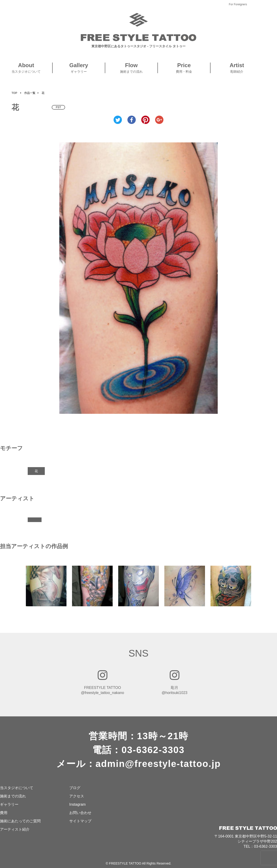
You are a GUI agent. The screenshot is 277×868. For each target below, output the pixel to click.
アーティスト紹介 (15, 829)
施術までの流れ (13, 796)
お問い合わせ (80, 813)
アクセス (77, 796)
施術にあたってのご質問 (20, 821)
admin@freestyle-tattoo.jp (158, 764)
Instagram (77, 804)
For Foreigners (238, 4)
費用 (4, 813)
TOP (14, 93)
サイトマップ (80, 821)
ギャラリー (9, 804)
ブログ (75, 788)
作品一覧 (30, 93)
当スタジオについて (17, 788)
